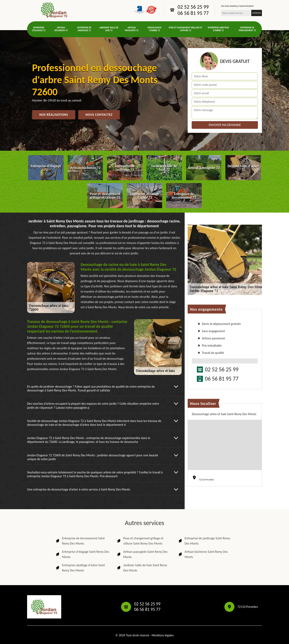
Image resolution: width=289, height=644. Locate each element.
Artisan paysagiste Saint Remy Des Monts (142, 554)
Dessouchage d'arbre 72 (155, 29)
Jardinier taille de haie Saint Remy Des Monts (142, 568)
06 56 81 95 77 (193, 13)
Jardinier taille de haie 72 (109, 29)
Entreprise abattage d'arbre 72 (218, 29)
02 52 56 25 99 (193, 7)
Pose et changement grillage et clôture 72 (186, 29)
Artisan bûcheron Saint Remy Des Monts (203, 554)
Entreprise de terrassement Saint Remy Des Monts (80, 541)
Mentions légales (163, 635)
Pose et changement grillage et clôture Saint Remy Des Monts (140, 541)
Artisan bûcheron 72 (61, 29)
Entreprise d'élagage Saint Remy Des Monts (82, 554)
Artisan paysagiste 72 (132, 29)
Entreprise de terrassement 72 (247, 29)
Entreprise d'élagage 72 (39, 29)
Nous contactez (99, 115)
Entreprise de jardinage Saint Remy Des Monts (204, 541)
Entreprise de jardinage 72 (84, 29)
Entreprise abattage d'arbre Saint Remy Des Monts (80, 568)
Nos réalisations (54, 115)
